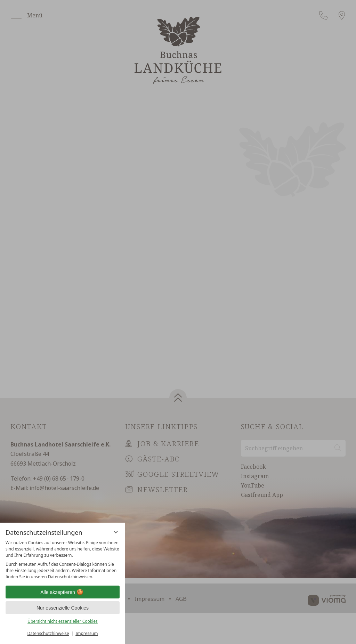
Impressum (87, 633)
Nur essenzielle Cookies (63, 608)
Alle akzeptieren (63, 592)
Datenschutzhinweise (48, 633)
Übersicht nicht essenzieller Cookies (63, 621)
